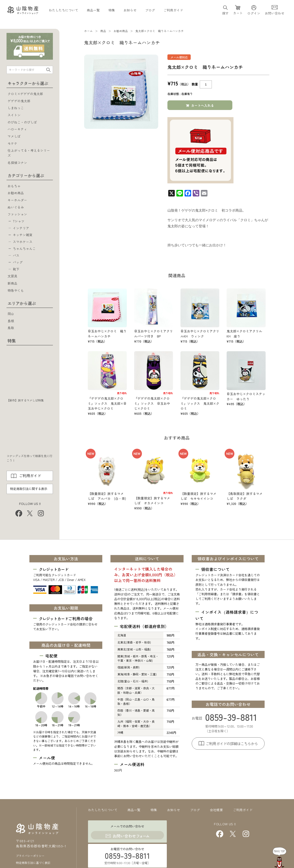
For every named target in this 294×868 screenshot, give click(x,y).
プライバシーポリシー (30, 845)
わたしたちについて (63, 11)
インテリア (21, 228)
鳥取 (11, 330)
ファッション (17, 214)
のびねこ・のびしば (22, 122)
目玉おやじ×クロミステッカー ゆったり (244, 397)
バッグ (18, 264)
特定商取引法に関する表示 (29, 491)
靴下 (16, 271)
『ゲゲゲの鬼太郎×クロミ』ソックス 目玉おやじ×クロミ (152, 404)
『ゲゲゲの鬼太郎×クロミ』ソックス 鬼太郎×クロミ (198, 404)
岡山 (11, 315)
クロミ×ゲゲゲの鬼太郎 (25, 94)
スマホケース (23, 242)
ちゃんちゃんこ (24, 250)
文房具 (12, 278)
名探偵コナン (17, 163)
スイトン (14, 115)
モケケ (12, 143)
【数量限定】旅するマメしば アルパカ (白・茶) (107, 497)
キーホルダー (17, 200)
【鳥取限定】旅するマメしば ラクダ (245, 497)
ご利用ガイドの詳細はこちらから (232, 744)
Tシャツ (19, 221)
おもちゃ (14, 186)
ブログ (150, 11)
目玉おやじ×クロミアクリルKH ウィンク (198, 335)
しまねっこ (16, 108)
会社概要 (216, 811)
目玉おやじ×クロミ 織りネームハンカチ (106, 335)
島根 (11, 323)
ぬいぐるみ (16, 207)
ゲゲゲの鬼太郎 (19, 101)
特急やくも (16, 292)
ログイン (254, 14)
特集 (112, 11)
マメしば (14, 136)
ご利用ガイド (173, 11)
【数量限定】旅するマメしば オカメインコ (152, 501)
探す (225, 14)
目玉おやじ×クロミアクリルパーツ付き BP (152, 335)
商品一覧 (93, 11)
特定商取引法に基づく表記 (33, 851)
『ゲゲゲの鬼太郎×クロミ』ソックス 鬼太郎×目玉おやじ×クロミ (106, 404)
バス (16, 257)
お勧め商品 (16, 193)
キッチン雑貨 (23, 235)
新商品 (12, 285)
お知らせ (130, 11)
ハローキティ (17, 129)
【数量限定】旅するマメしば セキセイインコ (198, 497)
